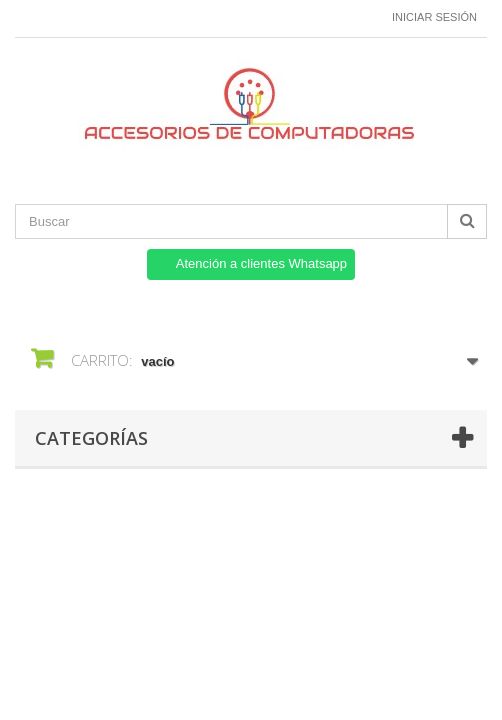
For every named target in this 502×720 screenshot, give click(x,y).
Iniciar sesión (434, 17)
